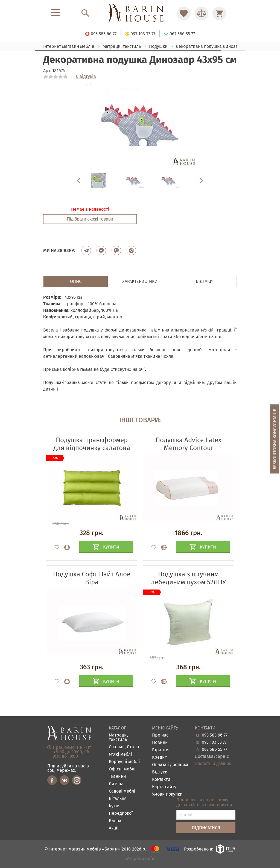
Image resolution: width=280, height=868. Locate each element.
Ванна (115, 821)
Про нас (160, 735)
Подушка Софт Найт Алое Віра (92, 578)
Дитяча (116, 784)
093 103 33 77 (214, 742)
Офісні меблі (122, 769)
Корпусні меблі (124, 762)
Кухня (115, 806)
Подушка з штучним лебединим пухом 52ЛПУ (188, 578)
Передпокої (121, 813)
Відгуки (160, 772)
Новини (160, 743)
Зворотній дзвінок (213, 764)
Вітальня (118, 799)
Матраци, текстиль (118, 737)
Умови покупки (167, 794)
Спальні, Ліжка (124, 747)
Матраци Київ (140, 859)
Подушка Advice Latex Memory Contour (189, 444)
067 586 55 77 (215, 749)
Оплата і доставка (170, 765)
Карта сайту (164, 787)
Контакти (161, 780)
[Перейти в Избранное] (184, 13)
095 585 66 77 (215, 735)
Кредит (159, 757)
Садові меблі (122, 791)
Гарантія (161, 750)
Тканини (117, 777)
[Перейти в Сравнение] (202, 13)
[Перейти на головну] (140, 13)
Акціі (114, 828)
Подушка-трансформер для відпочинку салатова (92, 444)
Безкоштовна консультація (275, 439)
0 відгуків (86, 77)
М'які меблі (120, 754)
